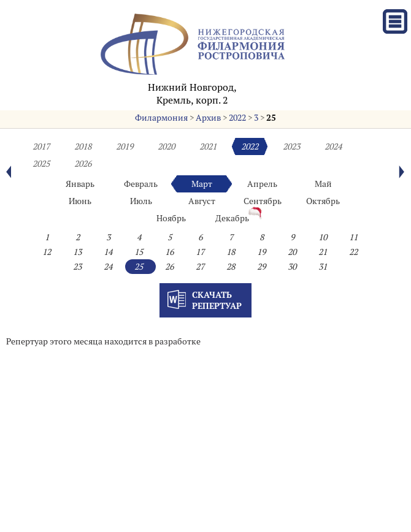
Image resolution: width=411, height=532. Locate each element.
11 (353, 237)
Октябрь (323, 201)
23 (77, 267)
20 (292, 252)
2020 (166, 146)
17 (200, 252)
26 (169, 267)
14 (108, 252)
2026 (83, 164)
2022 (237, 118)
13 (77, 252)
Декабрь (232, 218)
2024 (333, 146)
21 (323, 252)
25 (271, 118)
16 (169, 252)
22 (353, 252)
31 (323, 267)
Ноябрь (171, 218)
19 (261, 252)
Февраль (141, 184)
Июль (141, 201)
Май (323, 184)
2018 (83, 146)
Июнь (80, 201)
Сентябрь (263, 201)
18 (231, 252)
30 (292, 267)
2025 (41, 164)
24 (108, 267)
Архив (208, 118)
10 (323, 237)
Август (202, 201)
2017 (41, 146)
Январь (80, 184)
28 (231, 267)
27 (200, 267)
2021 (208, 146)
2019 (125, 146)
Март (202, 184)
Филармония (161, 118)
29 (261, 267)
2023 (291, 146)
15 (139, 252)
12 (47, 252)
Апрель (262, 184)
